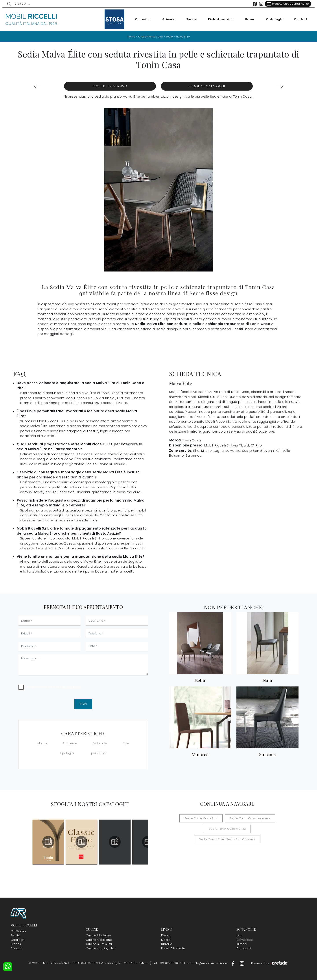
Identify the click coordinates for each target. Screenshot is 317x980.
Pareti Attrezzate (173, 948)
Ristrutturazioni (218, 19)
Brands (16, 944)
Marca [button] (42, 743)
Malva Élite (184, 36)
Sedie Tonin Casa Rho (204, 818)
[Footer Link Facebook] (233, 963)
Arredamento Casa (150, 36)
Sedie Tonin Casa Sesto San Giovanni (249, 829)
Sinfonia (268, 755)
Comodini (244, 948)
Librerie (167, 944)
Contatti (298, 19)
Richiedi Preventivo (110, 86)
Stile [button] (126, 743)
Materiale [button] (100, 743)
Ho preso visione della (54, 687)
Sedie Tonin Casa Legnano (247, 818)
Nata (267, 680)
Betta (200, 680)
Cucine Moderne (98, 935)
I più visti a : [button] (98, 753)
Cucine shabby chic (101, 948)
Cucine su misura (99, 944)
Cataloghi (272, 19)
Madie (166, 940)
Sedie (170, 36)
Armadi (242, 944)
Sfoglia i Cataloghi (207, 86)
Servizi (189, 19)
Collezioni (140, 19)
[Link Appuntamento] (285, 4)
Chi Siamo (18, 931)
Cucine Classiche (99, 940)
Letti (239, 935)
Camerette (245, 940)
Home (129, 36)
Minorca (200, 755)
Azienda (166, 19)
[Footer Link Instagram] (242, 963)
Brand (247, 19)
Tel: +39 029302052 (167, 963)
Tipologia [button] (67, 753)
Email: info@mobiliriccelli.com (207, 963)
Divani (166, 935)
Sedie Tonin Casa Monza (195, 829)
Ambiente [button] (70, 743)
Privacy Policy (72, 687)
